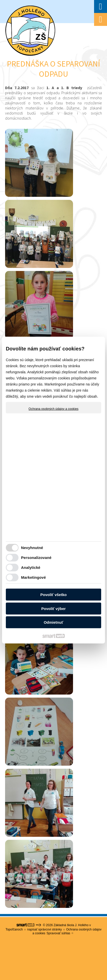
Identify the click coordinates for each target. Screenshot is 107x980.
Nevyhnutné (32, 548)
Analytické (31, 567)
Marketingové (33, 577)
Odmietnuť (53, 622)
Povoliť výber (53, 609)
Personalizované (36, 558)
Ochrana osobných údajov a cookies (54, 409)
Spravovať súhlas (58, 933)
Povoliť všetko (53, 595)
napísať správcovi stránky (44, 929)
